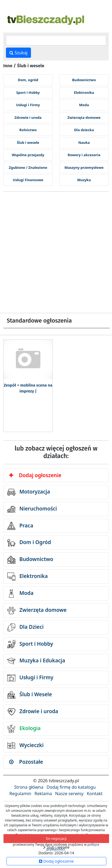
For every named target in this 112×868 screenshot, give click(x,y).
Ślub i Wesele (30, 695)
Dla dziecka (84, 130)
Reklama (43, 794)
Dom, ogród (28, 80)
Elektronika (84, 92)
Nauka (84, 142)
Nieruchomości (32, 509)
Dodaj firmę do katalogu (71, 787)
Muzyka (84, 180)
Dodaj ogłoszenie (35, 475)
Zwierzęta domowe (84, 117)
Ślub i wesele (28, 142)
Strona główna (29, 787)
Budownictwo (84, 80)
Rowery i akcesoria (84, 155)
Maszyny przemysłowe (84, 167)
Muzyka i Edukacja (36, 661)
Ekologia (24, 729)
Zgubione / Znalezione (28, 167)
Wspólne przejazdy (28, 155)
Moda (84, 105)
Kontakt (95, 794)
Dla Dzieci (25, 627)
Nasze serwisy (69, 794)
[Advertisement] (56, 254)
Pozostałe (26, 762)
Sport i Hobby (28, 92)
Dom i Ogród (29, 543)
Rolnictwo (28, 130)
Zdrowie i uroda (28, 117)
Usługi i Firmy (28, 105)
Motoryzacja (29, 492)
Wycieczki (25, 745)
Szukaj (18, 53)
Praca (20, 526)
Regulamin (20, 794)
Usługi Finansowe (28, 180)
